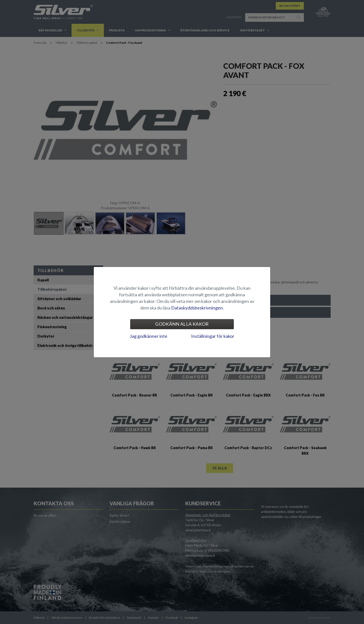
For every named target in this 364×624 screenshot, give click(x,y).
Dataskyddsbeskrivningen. (197, 308)
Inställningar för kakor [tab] (213, 336)
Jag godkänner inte (149, 336)
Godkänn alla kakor (182, 324)
